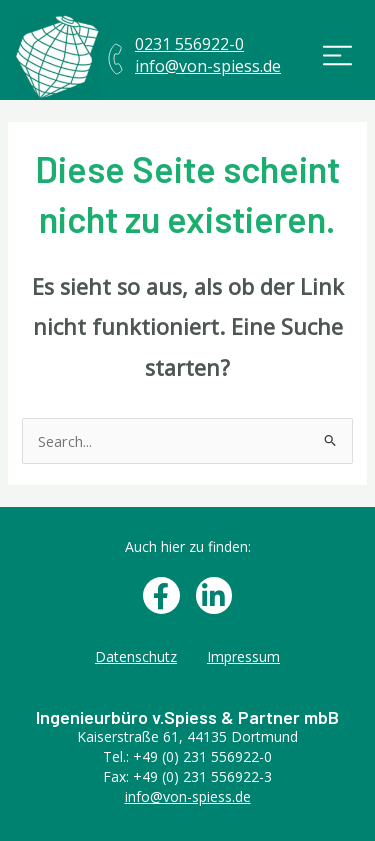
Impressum (243, 656)
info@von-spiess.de (188, 796)
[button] (337, 57)
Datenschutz (136, 656)
